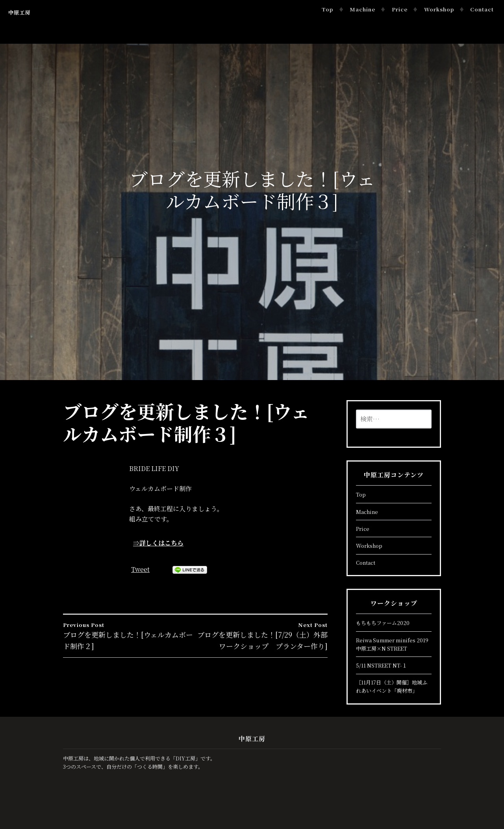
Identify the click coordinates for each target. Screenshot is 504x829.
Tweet (140, 569)
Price (400, 9)
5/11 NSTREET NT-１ (382, 665)
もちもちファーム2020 (383, 623)
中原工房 (19, 12)
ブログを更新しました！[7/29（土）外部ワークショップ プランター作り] (261, 636)
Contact (482, 9)
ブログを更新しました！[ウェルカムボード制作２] (129, 636)
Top (327, 9)
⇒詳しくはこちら (158, 543)
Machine (362, 9)
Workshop (439, 9)
